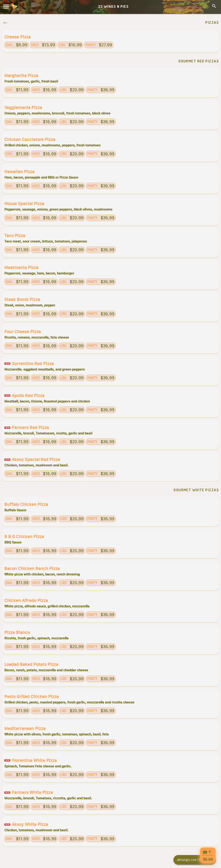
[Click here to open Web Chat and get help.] (195, 860)
